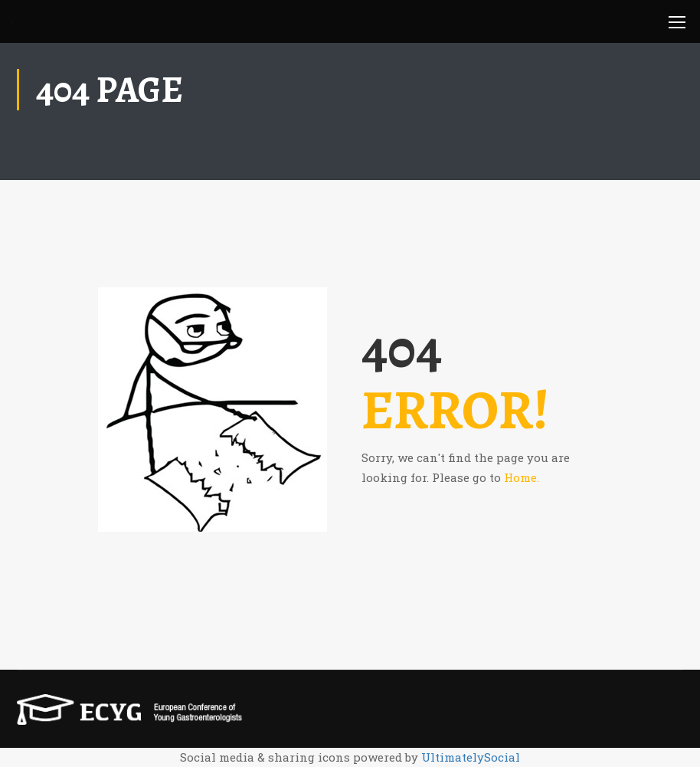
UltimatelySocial (471, 757)
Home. (522, 477)
